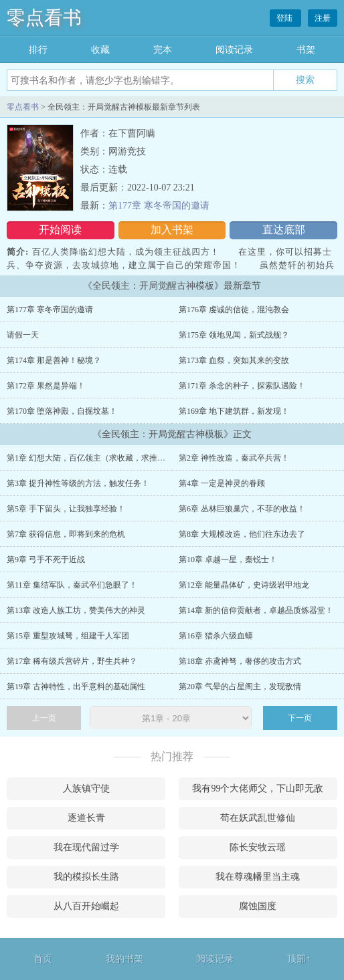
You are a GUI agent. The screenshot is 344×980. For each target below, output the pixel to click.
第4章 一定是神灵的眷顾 (222, 483)
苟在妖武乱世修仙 (258, 818)
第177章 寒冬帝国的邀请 (159, 206)
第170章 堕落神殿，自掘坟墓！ (62, 411)
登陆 (285, 18)
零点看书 (44, 18)
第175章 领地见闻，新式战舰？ (234, 335)
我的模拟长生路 (86, 877)
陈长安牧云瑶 (258, 847)
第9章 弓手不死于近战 (46, 560)
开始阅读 (60, 230)
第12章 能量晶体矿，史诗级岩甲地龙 (244, 585)
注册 (323, 18)
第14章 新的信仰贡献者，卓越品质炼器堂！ (256, 610)
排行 (38, 50)
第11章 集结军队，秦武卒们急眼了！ (72, 585)
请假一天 (23, 335)
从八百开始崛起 (86, 906)
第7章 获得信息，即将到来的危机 (66, 534)
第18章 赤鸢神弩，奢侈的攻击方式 (240, 661)
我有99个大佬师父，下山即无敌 (258, 788)
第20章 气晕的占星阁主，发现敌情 (240, 687)
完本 (163, 50)
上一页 (44, 718)
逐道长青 (86, 818)
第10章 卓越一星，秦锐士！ (228, 560)
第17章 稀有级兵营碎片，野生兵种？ (72, 661)
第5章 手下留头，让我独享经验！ (66, 509)
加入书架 (172, 230)
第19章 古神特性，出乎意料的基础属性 (76, 687)
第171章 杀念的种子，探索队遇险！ (242, 386)
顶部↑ (299, 959)
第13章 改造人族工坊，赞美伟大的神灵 (76, 610)
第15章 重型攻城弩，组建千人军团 (68, 636)
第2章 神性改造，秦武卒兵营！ (234, 458)
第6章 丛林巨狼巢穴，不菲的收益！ (242, 509)
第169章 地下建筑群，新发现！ (234, 411)
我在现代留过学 (86, 847)
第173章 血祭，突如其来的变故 (234, 360)
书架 (306, 50)
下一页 (300, 718)
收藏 (100, 50)
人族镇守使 (86, 788)
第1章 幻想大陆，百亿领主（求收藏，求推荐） (90, 458)
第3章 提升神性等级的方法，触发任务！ (78, 483)
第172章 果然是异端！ (46, 386)
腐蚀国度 (258, 906)
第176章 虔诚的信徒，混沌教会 (234, 310)
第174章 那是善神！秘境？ (54, 360)
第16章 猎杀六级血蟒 (216, 636)
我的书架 (124, 959)
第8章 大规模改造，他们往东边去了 (242, 534)
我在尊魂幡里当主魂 (258, 877)
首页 (43, 959)
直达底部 (284, 230)
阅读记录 (234, 50)
